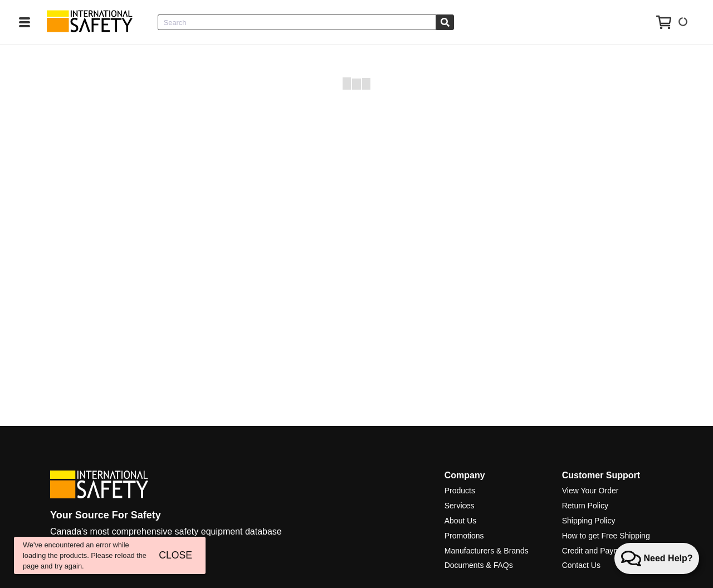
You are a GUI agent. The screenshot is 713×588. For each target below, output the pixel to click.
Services (460, 506)
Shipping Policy (589, 521)
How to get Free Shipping (606, 536)
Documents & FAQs (479, 565)
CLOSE (175, 555)
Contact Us (581, 565)
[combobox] (297, 22)
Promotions (464, 536)
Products (460, 491)
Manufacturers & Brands (487, 551)
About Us (461, 521)
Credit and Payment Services (612, 551)
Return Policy (585, 506)
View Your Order (590, 491)
